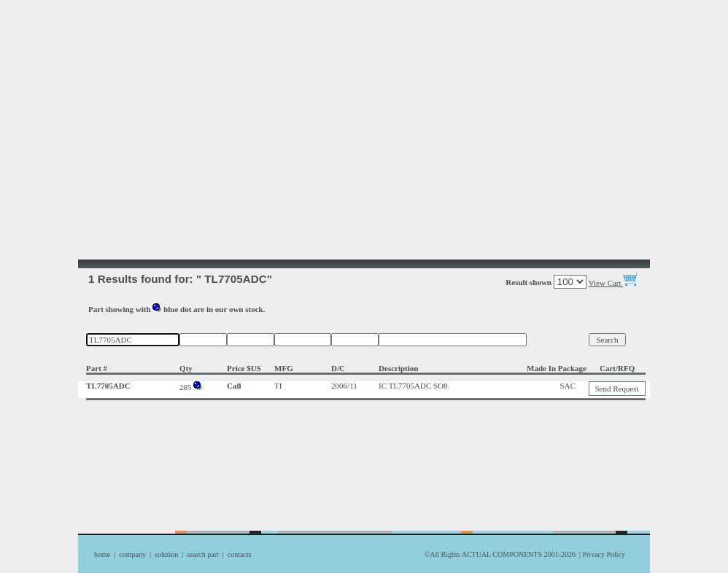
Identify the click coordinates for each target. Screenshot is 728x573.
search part (203, 554)
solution (166, 554)
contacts (240, 554)
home (102, 554)
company (132, 554)
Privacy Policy (604, 554)
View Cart (614, 283)
